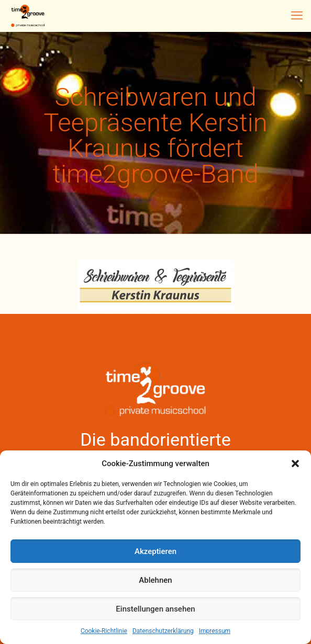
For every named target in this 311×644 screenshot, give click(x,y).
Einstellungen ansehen (155, 609)
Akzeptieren (155, 551)
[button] (295, 464)
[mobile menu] (297, 16)
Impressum (215, 631)
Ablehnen (155, 580)
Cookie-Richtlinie (104, 631)
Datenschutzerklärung (163, 631)
